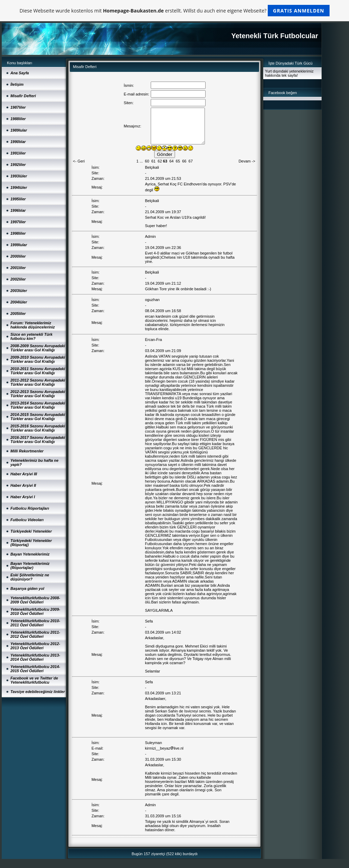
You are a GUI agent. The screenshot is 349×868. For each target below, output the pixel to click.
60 (147, 161)
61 (153, 161)
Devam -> (247, 161)
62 (160, 161)
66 (184, 161)
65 (178, 161)
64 (172, 161)
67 (191, 161)
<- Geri (79, 161)
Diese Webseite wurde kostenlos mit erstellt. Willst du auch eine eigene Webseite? (174, 11)
